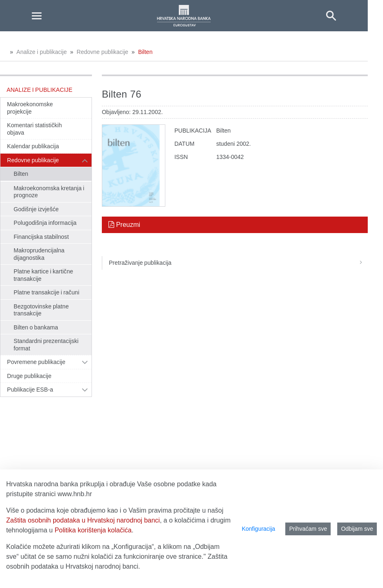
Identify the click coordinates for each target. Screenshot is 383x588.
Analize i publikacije (42, 52)
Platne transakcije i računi (46, 292)
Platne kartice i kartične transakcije (43, 275)
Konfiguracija (258, 529)
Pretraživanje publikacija (238, 263)
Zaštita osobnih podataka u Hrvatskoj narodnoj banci (83, 520)
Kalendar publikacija (33, 146)
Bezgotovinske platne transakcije (41, 310)
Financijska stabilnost (41, 237)
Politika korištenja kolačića (93, 530)
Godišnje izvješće (36, 209)
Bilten (145, 52)
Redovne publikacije (102, 52)
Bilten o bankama (36, 327)
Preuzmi (124, 225)
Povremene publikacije (36, 362)
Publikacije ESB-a (30, 390)
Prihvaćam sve (308, 529)
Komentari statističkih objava (34, 129)
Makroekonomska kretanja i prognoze (49, 192)
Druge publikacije (29, 376)
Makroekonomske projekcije (30, 108)
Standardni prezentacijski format (46, 345)
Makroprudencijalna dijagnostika (39, 254)
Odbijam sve (357, 529)
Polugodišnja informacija (45, 223)
